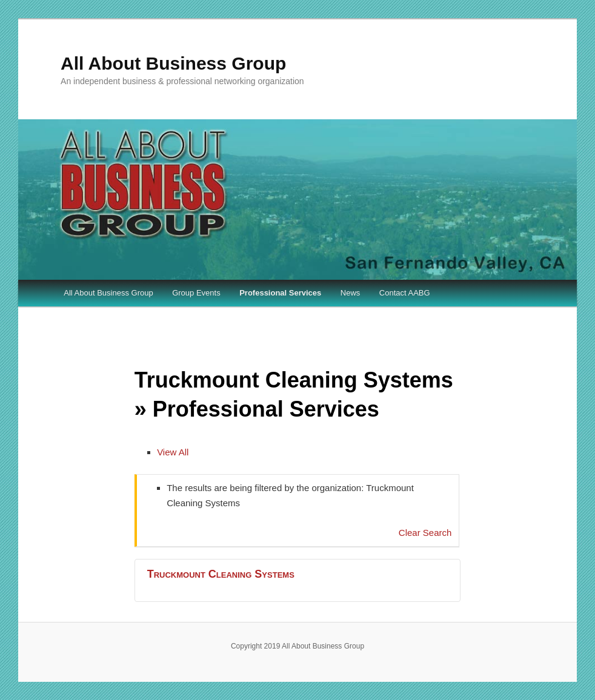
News (351, 293)
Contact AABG (405, 293)
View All (173, 452)
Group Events (196, 293)
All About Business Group (173, 63)
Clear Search (425, 533)
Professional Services (280, 293)
